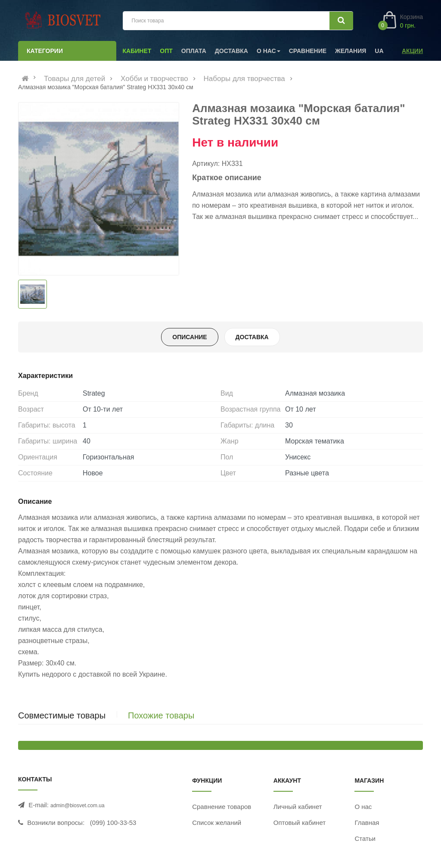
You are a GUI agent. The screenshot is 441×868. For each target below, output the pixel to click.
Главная (367, 823)
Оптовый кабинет (300, 823)
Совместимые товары (62, 715)
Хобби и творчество (154, 79)
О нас (363, 807)
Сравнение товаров (222, 807)
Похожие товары (161, 715)
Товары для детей (75, 79)
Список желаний (217, 823)
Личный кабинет (298, 807)
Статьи (365, 838)
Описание (189, 337)
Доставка (252, 337)
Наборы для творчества (244, 79)
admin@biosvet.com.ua (78, 806)
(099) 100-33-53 (113, 823)
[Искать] (341, 21)
